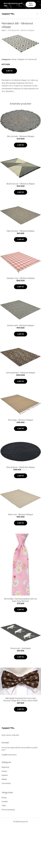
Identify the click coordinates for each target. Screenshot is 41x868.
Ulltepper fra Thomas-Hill (27, 59)
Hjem (4, 30)
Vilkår (4, 806)
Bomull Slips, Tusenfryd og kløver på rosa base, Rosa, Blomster (20, 600)
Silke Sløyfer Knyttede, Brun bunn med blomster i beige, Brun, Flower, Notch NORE (20, 699)
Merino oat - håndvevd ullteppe (21, 514)
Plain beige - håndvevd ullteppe (21, 420)
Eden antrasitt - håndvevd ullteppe (21, 231)
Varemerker (6, 783)
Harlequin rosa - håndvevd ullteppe (20, 278)
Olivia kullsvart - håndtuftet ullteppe (20, 467)
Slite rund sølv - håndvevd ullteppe (21, 136)
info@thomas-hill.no (9, 755)
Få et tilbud (31, 4)
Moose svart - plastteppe (20, 648)
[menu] (38, 14)
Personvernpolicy (8, 810)
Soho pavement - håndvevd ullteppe (21, 373)
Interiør (14, 59)
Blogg (4, 797)
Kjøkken (5, 775)
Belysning (5, 767)
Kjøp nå (9, 71)
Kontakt (5, 802)
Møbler (4, 779)
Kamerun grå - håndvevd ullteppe (21, 325)
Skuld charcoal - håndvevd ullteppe (21, 184)
